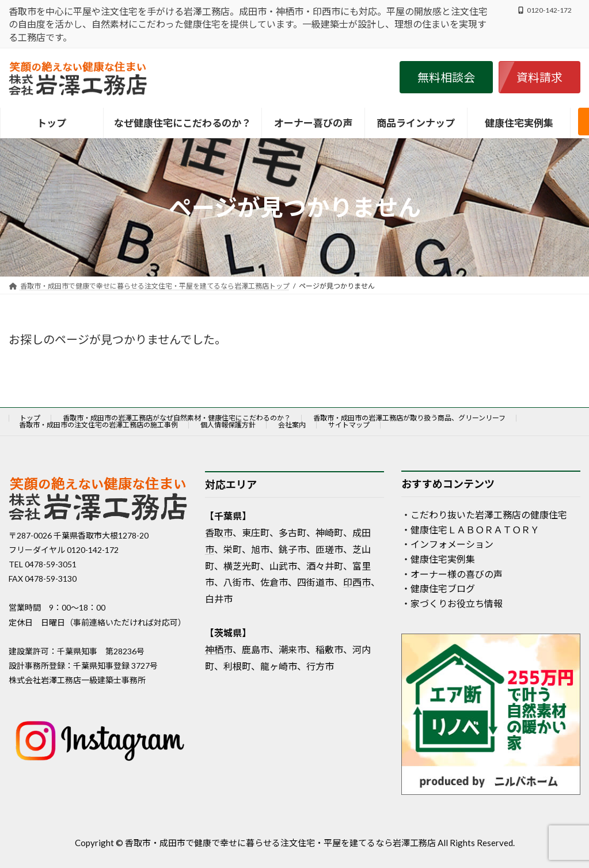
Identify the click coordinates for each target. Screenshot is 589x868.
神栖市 (219, 649)
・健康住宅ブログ (438, 588)
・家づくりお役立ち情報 (452, 603)
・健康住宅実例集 (438, 559)
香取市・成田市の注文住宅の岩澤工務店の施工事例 (98, 425)
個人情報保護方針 (228, 425)
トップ (30, 418)
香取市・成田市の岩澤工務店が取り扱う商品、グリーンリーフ (409, 418)
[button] (446, 77)
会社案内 (292, 425)
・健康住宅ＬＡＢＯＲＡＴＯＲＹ (470, 530)
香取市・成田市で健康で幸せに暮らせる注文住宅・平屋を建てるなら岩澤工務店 (280, 843)
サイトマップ (349, 425)
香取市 (219, 532)
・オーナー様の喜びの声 (452, 574)
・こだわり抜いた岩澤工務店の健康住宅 (484, 515)
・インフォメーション (447, 544)
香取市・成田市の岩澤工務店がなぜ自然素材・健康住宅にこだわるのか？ (177, 418)
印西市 (357, 582)
